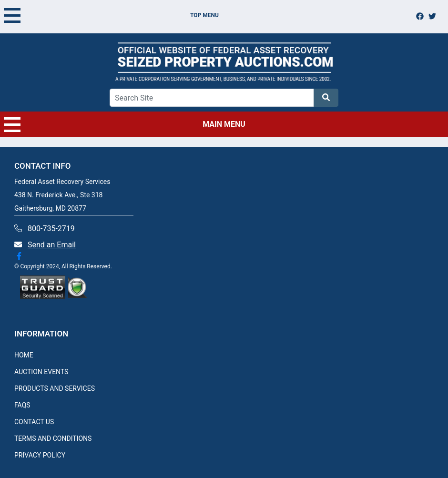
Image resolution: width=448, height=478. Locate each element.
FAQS (22, 405)
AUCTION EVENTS (41, 372)
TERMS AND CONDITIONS (53, 438)
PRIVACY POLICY (40, 455)
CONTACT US (34, 422)
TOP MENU (111, 15)
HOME (24, 355)
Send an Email (52, 245)
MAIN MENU (125, 124)
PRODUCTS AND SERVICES (55, 388)
